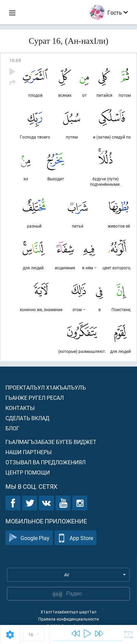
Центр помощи (28, 472)
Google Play (29, 538)
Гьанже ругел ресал (35, 398)
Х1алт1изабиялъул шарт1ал (68, 612)
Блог (12, 428)
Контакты (20, 408)
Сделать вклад (27, 418)
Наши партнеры (29, 452)
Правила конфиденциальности (68, 619)
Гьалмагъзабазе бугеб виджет (51, 442)
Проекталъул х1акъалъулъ (46, 387)
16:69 (15, 60)
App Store (75, 538)
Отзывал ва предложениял (45, 462)
